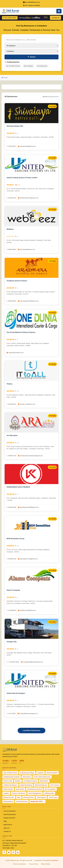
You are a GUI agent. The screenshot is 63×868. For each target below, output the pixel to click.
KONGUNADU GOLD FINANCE (18, 487)
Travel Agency (41, 797)
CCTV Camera (55, 785)
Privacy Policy (33, 864)
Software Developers (10, 785)
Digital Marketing (26, 785)
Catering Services (22, 801)
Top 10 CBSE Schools (13, 66)
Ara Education (12, 435)
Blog (5, 821)
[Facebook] (4, 852)
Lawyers (6, 793)
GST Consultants (50, 789)
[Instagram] (13, 852)
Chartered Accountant (34, 789)
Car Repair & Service (30, 781)
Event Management (35, 793)
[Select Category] (31, 46)
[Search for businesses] (31, 40)
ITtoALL (10, 384)
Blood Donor (8, 825)
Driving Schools (29, 797)
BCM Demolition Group (15, 539)
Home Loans (53, 797)
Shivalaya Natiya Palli (15, 126)
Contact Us (7, 831)
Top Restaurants (42, 66)
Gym (19, 797)
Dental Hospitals (52, 773)
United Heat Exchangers (16, 693)
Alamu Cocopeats (13, 590)
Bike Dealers (44, 781)
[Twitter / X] (9, 852)
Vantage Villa (12, 642)
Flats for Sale (8, 781)
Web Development (41, 785)
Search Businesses (10, 814)
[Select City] (31, 51)
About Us (7, 828)
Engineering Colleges (27, 773)
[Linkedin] (18, 852)
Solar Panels (20, 789)
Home (5, 78)
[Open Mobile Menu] (59, 11)
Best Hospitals (28, 66)
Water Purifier (8, 789)
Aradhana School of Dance (17, 281)
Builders (18, 781)
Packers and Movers (19, 793)
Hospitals (40, 773)
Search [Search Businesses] (32, 57)
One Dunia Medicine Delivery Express (21, 332)
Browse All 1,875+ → (37, 801)
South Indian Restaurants (42, 777)
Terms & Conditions (19, 864)
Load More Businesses (31, 730)
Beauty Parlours (9, 797)
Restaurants (27, 777)
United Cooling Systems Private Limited (22, 178)
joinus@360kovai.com (33, 2)
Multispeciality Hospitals (12, 777)
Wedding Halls (49, 793)
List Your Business (10, 811)
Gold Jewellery (8, 801)
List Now (55, 18)
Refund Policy (46, 864)
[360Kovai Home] (11, 11)
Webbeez (10, 229)
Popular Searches (9, 818)
